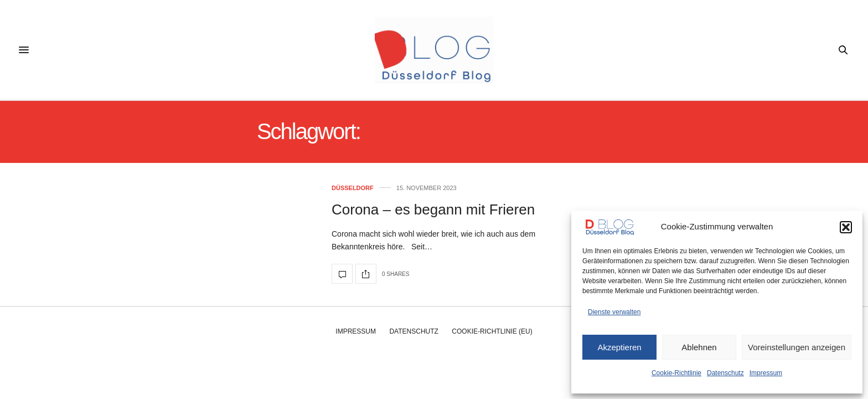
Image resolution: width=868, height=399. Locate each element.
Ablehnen (699, 347)
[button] (846, 227)
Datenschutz (725, 373)
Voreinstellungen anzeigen (797, 347)
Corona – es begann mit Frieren (433, 209)
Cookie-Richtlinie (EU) (492, 331)
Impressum (766, 373)
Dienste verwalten (614, 312)
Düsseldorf (353, 188)
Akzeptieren (619, 347)
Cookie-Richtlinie (676, 373)
